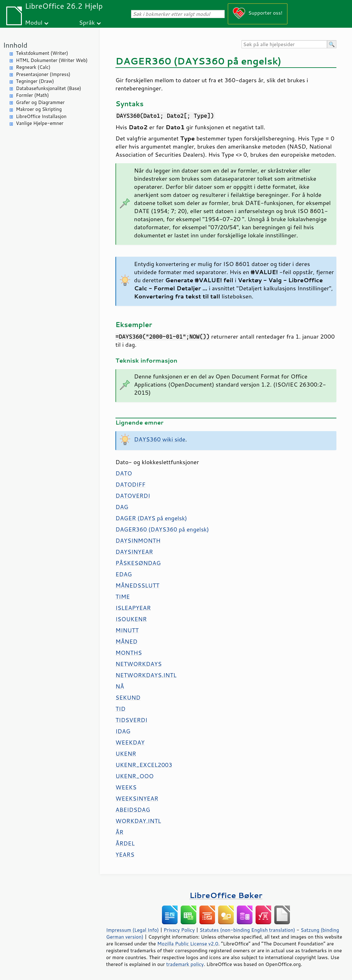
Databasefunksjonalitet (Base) (49, 88)
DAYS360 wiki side (160, 439)
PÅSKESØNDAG (138, 563)
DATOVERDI (133, 496)
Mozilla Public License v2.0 (188, 944)
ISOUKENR (131, 619)
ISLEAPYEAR (133, 608)
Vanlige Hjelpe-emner (40, 123)
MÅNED (126, 641)
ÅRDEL (125, 843)
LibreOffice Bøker (226, 895)
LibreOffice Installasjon (41, 116)
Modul (34, 22)
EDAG (124, 574)
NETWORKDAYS (139, 664)
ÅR (119, 832)
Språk (87, 22)
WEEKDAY (130, 742)
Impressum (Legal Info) (132, 930)
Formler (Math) (32, 95)
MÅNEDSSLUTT (137, 585)
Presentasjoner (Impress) (43, 74)
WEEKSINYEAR (137, 798)
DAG (122, 507)
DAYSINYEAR (134, 552)
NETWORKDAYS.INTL (146, 675)
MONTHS (129, 653)
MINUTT (127, 630)
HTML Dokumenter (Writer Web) (52, 60)
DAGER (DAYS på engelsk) (151, 518)
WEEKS (126, 787)
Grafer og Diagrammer (40, 102)
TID (120, 709)
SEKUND (128, 697)
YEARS (125, 854)
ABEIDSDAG (133, 810)
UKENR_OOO (134, 776)
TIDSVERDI (131, 720)
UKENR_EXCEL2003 (144, 765)
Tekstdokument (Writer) (42, 53)
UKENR (126, 754)
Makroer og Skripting (39, 109)
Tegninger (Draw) (35, 81)
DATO (124, 473)
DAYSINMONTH (138, 540)
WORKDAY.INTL (138, 821)
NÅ (120, 686)
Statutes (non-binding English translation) (247, 930)
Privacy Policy (179, 930)
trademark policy (185, 964)
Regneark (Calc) (33, 67)
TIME (123, 597)
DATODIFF (130, 484)
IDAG (123, 731)
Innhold (15, 45)
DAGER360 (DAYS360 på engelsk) (162, 529)
